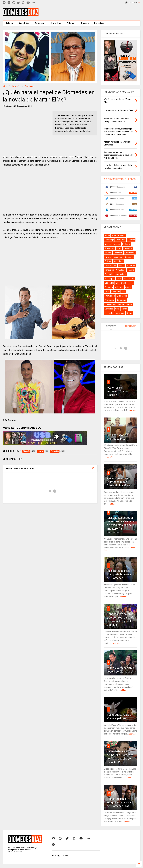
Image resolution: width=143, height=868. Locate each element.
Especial (131, 240)
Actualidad (121, 270)
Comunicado (130, 253)
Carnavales (121, 300)
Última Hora (56, 23)
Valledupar (109, 279)
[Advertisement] (89, 13)
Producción (118, 257)
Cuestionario (110, 304)
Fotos (119, 248)
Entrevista (128, 248)
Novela (122, 266)
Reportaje (131, 266)
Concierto (129, 257)
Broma (130, 313)
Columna (109, 287)
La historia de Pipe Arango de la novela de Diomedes (119, 574)
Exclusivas (99, 23)
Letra (107, 292)
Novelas (85, 23)
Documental (129, 279)
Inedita (129, 304)
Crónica (108, 261)
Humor (121, 304)
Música (108, 244)
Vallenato (119, 287)
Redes (131, 283)
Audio (119, 279)
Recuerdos (121, 240)
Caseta (128, 287)
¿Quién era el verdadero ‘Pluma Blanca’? (118, 391)
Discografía (121, 283)
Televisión (29, 86)
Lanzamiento (111, 266)
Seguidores (119, 261)
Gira (124, 292)
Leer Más (133, 410)
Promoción (110, 300)
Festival (131, 270)
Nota (114, 235)
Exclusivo (126, 244)
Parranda (109, 274)
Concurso (109, 309)
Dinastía (16, 86)
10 (109, 793)
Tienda (124, 309)
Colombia (116, 292)
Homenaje (109, 240)
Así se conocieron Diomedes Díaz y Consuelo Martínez (118, 482)
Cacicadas (109, 283)
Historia (108, 253)
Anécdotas (24, 23)
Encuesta (109, 313)
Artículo (122, 235)
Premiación (110, 296)
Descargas (120, 313)
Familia (108, 257)
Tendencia (40, 23)
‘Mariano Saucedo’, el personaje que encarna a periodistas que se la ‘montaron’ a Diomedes (121, 525)
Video (107, 235)
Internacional (121, 274)
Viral (117, 309)
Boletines (71, 23)
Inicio (9, 23)
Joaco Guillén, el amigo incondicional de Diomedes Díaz (119, 802)
